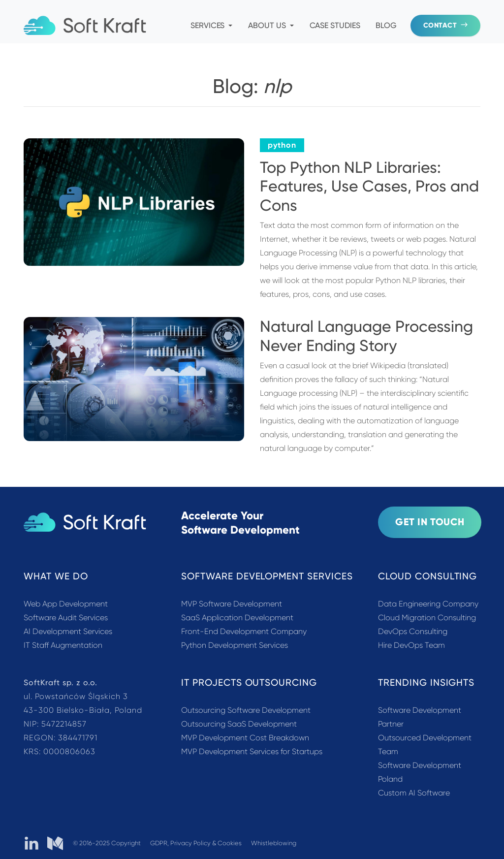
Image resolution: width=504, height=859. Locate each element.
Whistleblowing (274, 843)
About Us (271, 25)
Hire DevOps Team (411, 645)
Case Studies (335, 25)
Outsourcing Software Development (246, 710)
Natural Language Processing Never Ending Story (366, 336)
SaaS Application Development (237, 618)
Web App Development (66, 604)
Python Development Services (235, 645)
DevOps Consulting (413, 631)
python (282, 145)
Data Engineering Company (428, 604)
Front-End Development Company (244, 631)
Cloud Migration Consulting (427, 618)
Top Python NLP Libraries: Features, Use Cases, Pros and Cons (369, 186)
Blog (386, 25)
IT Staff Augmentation (63, 645)
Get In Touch (430, 522)
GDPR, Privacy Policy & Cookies (197, 843)
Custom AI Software (414, 793)
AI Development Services (68, 631)
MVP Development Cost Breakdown (245, 738)
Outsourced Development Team (425, 745)
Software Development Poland (420, 772)
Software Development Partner (420, 717)
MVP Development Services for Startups (252, 751)
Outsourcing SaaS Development (239, 724)
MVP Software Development (232, 604)
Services (211, 25)
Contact (445, 25)
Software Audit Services (66, 618)
